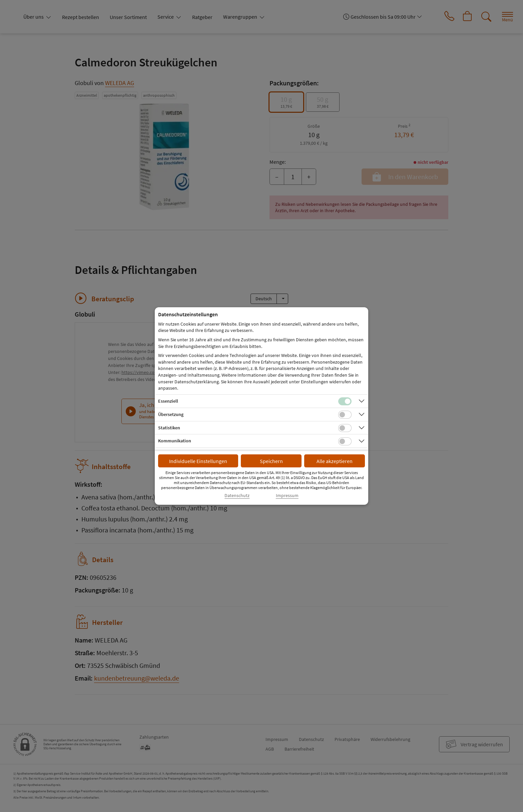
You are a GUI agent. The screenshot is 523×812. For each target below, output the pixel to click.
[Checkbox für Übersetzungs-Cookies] (345, 415)
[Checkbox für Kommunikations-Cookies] (345, 441)
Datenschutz (237, 496)
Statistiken (169, 428)
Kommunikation (175, 441)
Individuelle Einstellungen (198, 461)
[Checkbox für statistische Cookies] (345, 428)
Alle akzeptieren (335, 461)
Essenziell (168, 401)
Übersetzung (171, 414)
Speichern (271, 461)
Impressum (287, 496)
